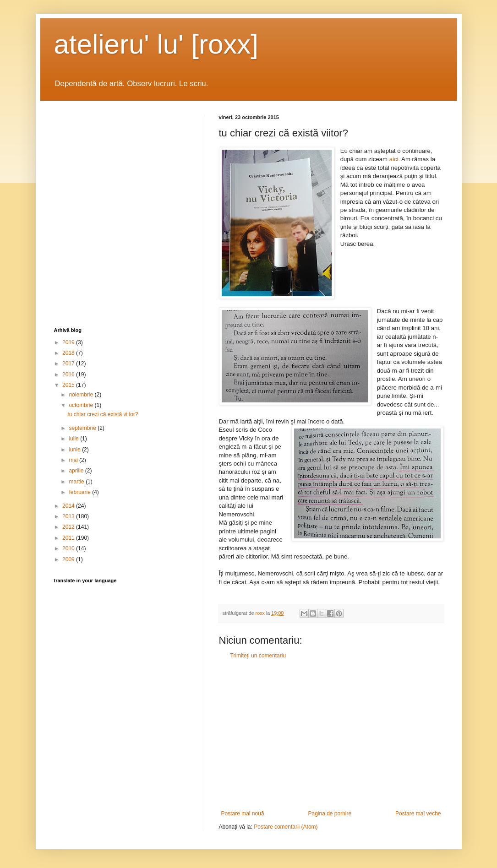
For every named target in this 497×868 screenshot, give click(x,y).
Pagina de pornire (330, 814)
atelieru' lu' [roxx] (156, 44)
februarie (80, 492)
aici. (394, 159)
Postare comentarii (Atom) (286, 827)
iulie (74, 439)
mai (74, 460)
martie (77, 482)
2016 (69, 374)
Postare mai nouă (243, 814)
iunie (75, 450)
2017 (69, 363)
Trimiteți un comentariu (258, 656)
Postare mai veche (418, 814)
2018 (69, 353)
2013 (69, 516)
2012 (69, 527)
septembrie (83, 428)
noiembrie (82, 395)
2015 (69, 385)
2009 (69, 559)
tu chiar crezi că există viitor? (103, 414)
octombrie (82, 405)
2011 (69, 538)
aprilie (77, 471)
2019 (69, 342)
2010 (69, 548)
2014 (69, 506)
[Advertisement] (331, 735)
